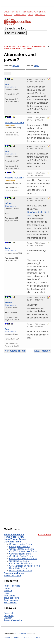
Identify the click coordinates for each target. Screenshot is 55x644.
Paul (7, 84)
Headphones (20, 15)
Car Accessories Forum (20, 544)
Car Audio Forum (13, 542)
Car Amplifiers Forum (19, 547)
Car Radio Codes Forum (21, 556)
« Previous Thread (15, 351)
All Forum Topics (13, 575)
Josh (7, 248)
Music (31, 15)
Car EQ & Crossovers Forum (23, 551)
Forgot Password (12, 586)
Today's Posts (44, 534)
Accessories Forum (14, 573)
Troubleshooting (12, 598)
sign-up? (16, 66)
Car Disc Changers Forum (22, 549)
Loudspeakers (31, 12)
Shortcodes (9, 595)
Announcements (12, 600)
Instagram (9, 616)
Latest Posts (10, 12)
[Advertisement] (27, 440)
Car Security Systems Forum (23, 559)
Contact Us (17, 637)
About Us (8, 637)
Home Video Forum (14, 537)
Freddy (8, 302)
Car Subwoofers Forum (20, 563)
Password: (37, 67)
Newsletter (28, 637)
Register (8, 591)
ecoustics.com (20, 633)
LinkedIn (8, 618)
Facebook (9, 613)
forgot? (36, 66)
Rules (7, 593)
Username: (15, 67)
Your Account (10, 603)
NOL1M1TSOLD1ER (14, 123)
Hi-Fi (21, 12)
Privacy (37, 637)
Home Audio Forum (14, 534)
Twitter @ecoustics (13, 620)
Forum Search (15, 33)
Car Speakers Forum (19, 561)
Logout (7, 588)
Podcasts (40, 15)
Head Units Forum (18, 568)
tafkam (8, 203)
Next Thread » (42, 351)
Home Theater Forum (15, 539)
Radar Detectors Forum (21, 571)
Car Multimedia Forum (20, 554)
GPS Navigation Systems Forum (25, 566)
